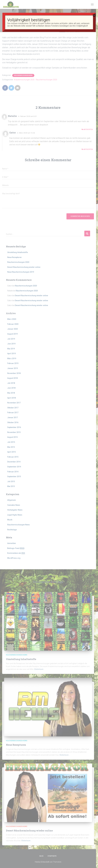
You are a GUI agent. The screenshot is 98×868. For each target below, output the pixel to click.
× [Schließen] (94, 15)
